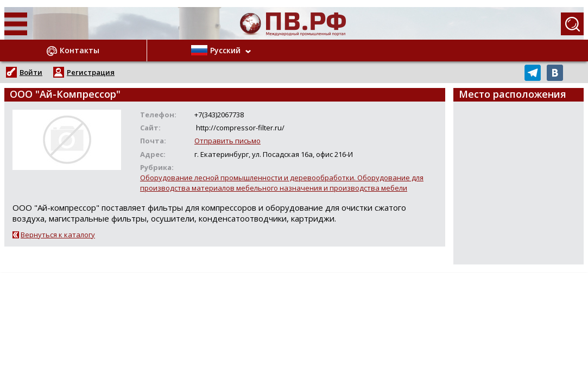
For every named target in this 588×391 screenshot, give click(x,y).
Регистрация (91, 72)
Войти (31, 72)
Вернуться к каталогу (58, 235)
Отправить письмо (227, 141)
